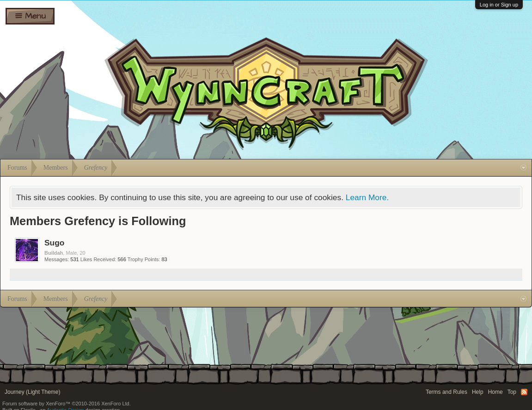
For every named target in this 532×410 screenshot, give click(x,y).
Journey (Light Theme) (33, 392)
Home (495, 392)
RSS (524, 392)
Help (478, 392)
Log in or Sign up (499, 5)
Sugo (54, 243)
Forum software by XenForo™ (67, 404)
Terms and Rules (446, 392)
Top (512, 392)
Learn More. (367, 197)
